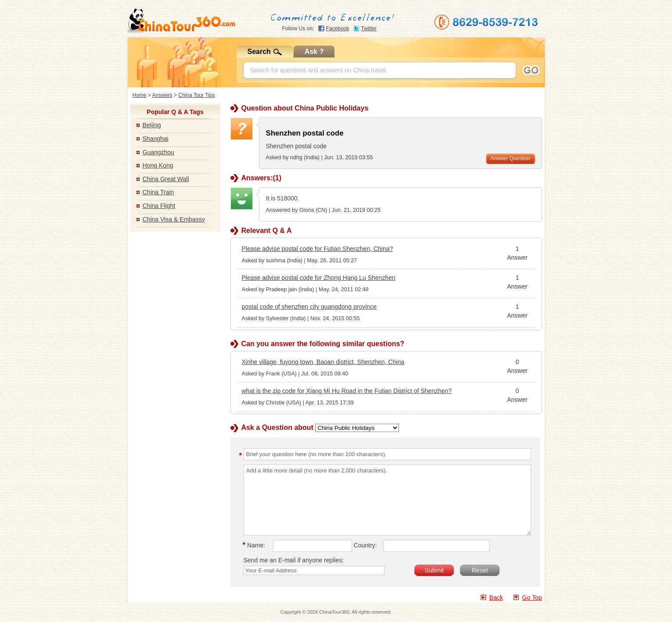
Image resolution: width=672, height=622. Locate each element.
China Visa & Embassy (174, 219)
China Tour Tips (196, 95)
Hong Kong (158, 165)
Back (496, 597)
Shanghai (156, 139)
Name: (255, 545)
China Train (158, 192)
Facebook (338, 29)
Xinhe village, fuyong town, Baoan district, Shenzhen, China (323, 362)
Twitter (369, 29)
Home (140, 95)
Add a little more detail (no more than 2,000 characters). (387, 500)
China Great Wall (166, 179)
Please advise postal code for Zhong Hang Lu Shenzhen (319, 278)
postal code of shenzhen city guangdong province (309, 307)
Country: (365, 545)
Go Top (532, 597)
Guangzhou (158, 152)
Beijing (152, 125)
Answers (162, 95)
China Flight (159, 206)
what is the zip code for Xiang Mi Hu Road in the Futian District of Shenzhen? (347, 391)
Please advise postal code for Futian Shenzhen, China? (318, 249)
